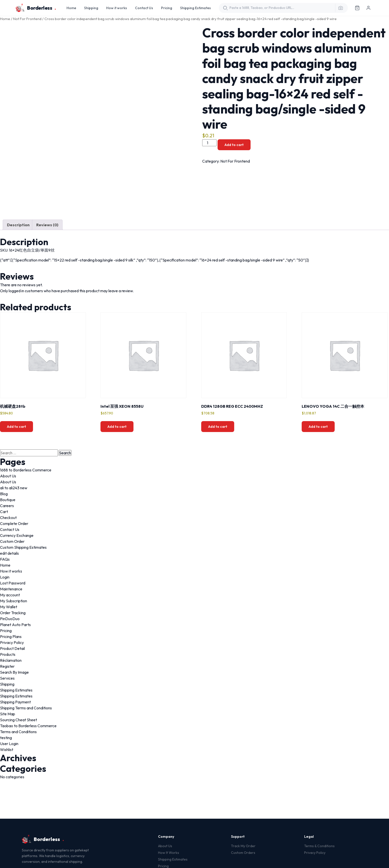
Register (7, 666)
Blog (4, 494)
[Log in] (368, 8)
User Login (9, 744)
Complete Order (14, 523)
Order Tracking (13, 613)
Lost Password (13, 583)
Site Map (8, 714)
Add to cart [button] (16, 427)
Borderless (36, 8)
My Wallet (9, 607)
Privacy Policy (12, 642)
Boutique (8, 500)
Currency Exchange (17, 535)
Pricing (167, 8)
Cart (4, 512)
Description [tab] (18, 225)
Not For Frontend (27, 19)
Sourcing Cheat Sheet (18, 720)
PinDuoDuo (10, 619)
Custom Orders (243, 853)
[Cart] (357, 8)
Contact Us (144, 8)
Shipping (91, 8)
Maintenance (11, 589)
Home (71, 8)
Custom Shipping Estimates (23, 547)
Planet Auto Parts (15, 625)
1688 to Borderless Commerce (26, 470)
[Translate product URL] (281, 8)
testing (6, 738)
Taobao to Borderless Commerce (28, 726)
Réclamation (11, 660)
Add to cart (234, 145)
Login (5, 577)
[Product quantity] (209, 143)
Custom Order (12, 541)
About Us (8, 476)
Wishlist (7, 750)
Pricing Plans (11, 637)
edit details (9, 553)
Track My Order (243, 846)
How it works (117, 8)
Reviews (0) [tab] (47, 225)
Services (7, 678)
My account (10, 595)
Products (8, 654)
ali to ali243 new (14, 488)
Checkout (8, 518)
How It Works (169, 853)
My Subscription (14, 601)
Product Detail (12, 648)
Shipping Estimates (195, 8)
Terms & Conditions (319, 846)
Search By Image (14, 672)
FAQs (5, 559)
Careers (7, 506)
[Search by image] (339, 8)
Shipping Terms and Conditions (26, 708)
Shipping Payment (15, 702)
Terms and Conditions (18, 732)
